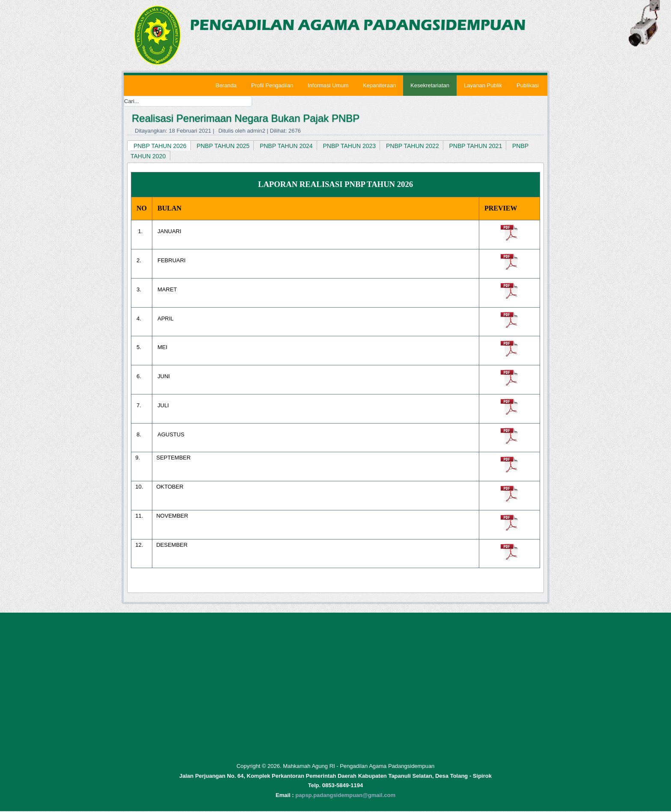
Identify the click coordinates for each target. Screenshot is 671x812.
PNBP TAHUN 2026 (160, 146)
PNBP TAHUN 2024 (286, 146)
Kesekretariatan (430, 85)
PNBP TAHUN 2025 (223, 146)
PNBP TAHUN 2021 (476, 146)
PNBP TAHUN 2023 (350, 146)
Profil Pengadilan (272, 85)
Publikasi (528, 85)
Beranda (226, 85)
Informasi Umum (328, 85)
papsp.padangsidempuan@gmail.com (345, 796)
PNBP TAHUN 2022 (413, 146)
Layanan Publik (483, 85)
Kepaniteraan (379, 85)
